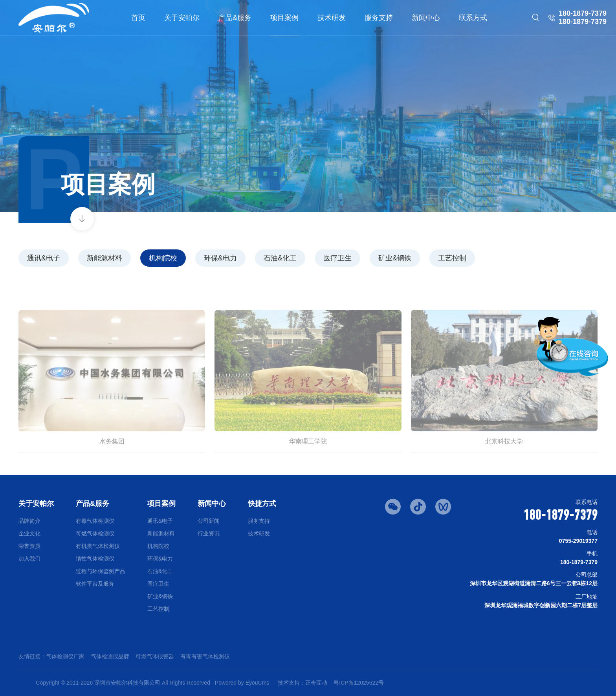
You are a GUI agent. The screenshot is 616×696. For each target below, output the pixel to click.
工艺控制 (452, 258)
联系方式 (473, 18)
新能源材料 (104, 258)
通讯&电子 (44, 258)
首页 (138, 18)
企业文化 (29, 533)
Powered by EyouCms (241, 683)
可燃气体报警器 (155, 656)
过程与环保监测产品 (101, 571)
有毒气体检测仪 (95, 521)
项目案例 (284, 18)
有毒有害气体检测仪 (205, 656)
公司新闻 (209, 521)
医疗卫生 (337, 258)
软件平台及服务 (95, 584)
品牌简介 (29, 521)
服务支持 (379, 18)
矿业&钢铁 (395, 258)
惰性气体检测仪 (95, 559)
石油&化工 (280, 258)
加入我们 (29, 559)
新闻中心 (426, 18)
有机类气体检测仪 (98, 546)
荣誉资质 (29, 546)
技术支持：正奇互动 (302, 683)
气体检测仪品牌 (110, 656)
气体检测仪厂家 (65, 656)
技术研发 (332, 18)
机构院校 (163, 258)
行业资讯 (209, 533)
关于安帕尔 (182, 18)
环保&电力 (220, 258)
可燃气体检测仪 (95, 533)
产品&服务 (235, 18)
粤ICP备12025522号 (359, 683)
